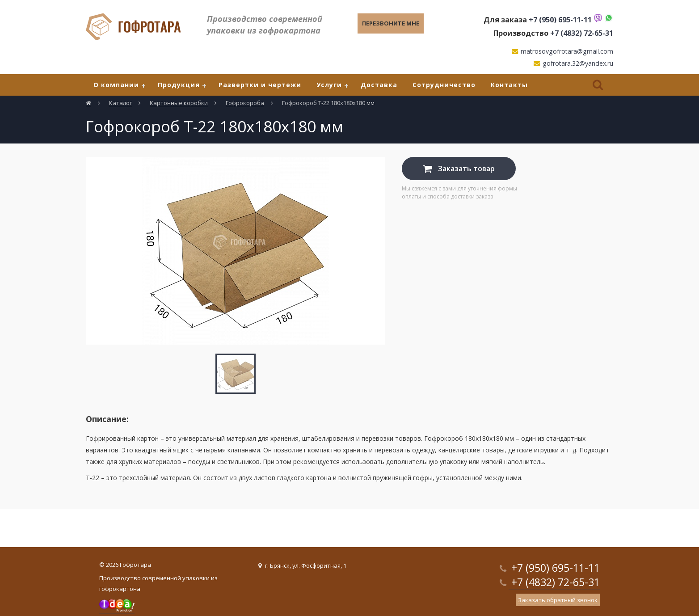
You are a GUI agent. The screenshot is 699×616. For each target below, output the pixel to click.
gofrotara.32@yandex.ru (578, 63)
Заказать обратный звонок (558, 600)
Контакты (509, 85)
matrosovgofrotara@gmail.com (567, 51)
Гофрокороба (245, 103)
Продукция (179, 85)
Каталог (120, 103)
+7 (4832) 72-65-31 (582, 33)
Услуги (329, 85)
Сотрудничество (444, 85)
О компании (116, 85)
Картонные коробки (179, 103)
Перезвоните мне (391, 23)
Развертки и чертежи (260, 85)
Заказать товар (459, 169)
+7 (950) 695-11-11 (560, 20)
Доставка (379, 85)
